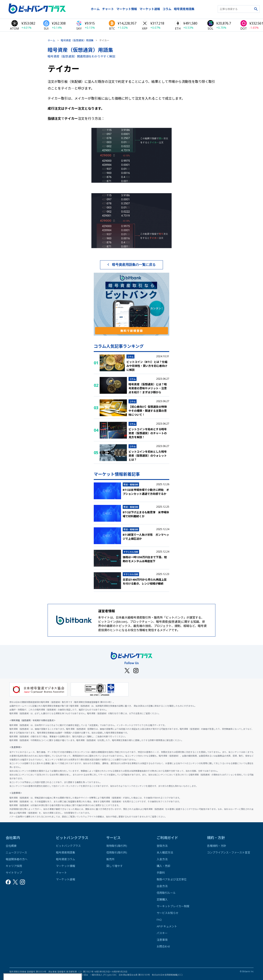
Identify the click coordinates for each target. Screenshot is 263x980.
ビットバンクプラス (68, 846)
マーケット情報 (127, 9)
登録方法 (162, 846)
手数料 (161, 873)
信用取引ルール (166, 893)
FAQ (159, 920)
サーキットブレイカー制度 (173, 906)
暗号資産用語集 (184, 9)
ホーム (95, 9)
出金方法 (162, 886)
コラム (167, 9)
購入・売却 (163, 866)
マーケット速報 (150, 9)
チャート (108, 9)
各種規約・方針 (217, 846)
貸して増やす (115, 866)
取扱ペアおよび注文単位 (172, 879)
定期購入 (162, 899)
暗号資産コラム (66, 859)
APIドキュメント (167, 926)
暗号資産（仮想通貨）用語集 (77, 40)
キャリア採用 (14, 866)
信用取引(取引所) (117, 852)
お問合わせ (163, 946)
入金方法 (162, 859)
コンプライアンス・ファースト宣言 (229, 852)
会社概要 (11, 846)
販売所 (110, 859)
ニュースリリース (16, 852)
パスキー (162, 933)
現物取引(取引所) (117, 846)
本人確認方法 (165, 852)
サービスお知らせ (168, 913)
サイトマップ (14, 873)
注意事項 (162, 940)
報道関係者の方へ (17, 859)
